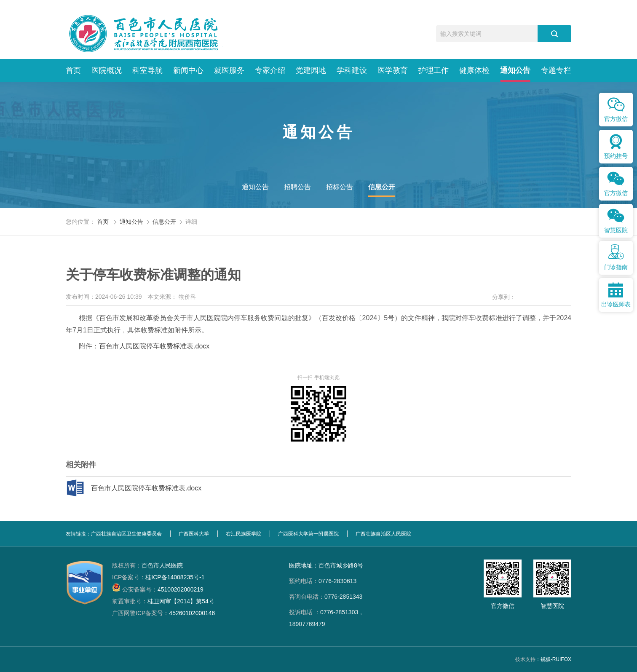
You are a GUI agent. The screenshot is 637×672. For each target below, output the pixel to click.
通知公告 (515, 70)
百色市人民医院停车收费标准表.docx (154, 346)
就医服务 (229, 70)
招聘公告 (297, 187)
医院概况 (107, 70)
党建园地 (311, 70)
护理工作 (434, 70)
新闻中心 (188, 70)
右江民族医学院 (244, 534)
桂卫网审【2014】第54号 (163, 601)
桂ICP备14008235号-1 (158, 577)
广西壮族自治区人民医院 (383, 534)
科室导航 (147, 70)
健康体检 (474, 70)
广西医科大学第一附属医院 (308, 534)
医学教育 (393, 70)
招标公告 (340, 187)
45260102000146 (163, 613)
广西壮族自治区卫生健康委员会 (126, 534)
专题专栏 (556, 70)
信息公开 (382, 187)
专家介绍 (270, 70)
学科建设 (352, 70)
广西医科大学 (194, 534)
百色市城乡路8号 (341, 565)
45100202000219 (158, 589)
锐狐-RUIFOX (556, 659)
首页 (73, 70)
